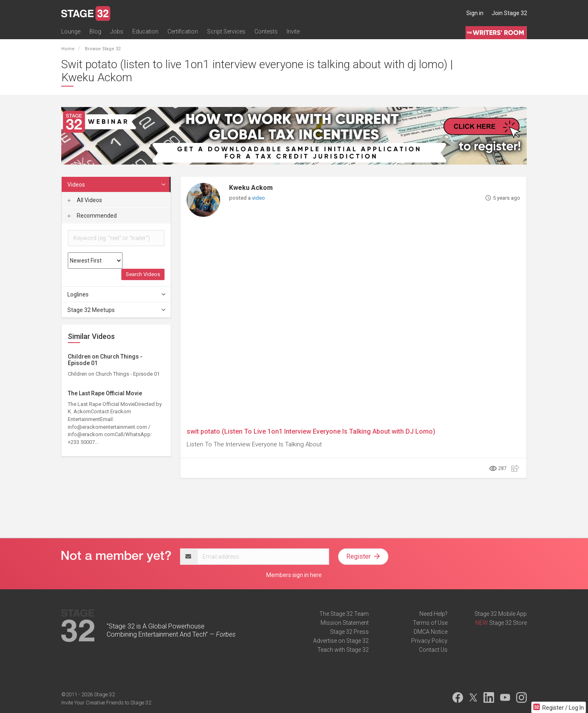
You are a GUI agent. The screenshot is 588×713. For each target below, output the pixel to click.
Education (145, 31)
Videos (117, 185)
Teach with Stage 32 (343, 650)
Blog (95, 31)
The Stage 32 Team (344, 614)
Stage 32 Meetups (117, 310)
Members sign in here (294, 575)
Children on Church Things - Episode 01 (105, 360)
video (258, 198)
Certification (183, 31)
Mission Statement (345, 623)
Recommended (92, 216)
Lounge (71, 31)
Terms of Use (430, 623)
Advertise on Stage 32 (341, 641)
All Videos (85, 200)
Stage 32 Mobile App (501, 614)
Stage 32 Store (508, 623)
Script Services (226, 31)
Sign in (475, 13)
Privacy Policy (429, 641)
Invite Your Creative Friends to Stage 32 (106, 703)
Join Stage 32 (509, 13)
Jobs (117, 31)
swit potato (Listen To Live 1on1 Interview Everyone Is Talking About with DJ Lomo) (311, 431)
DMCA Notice (431, 632)
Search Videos (143, 274)
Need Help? (433, 614)
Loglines (117, 294)
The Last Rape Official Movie (105, 393)
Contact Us (433, 650)
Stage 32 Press (349, 632)
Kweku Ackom (251, 188)
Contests (266, 31)
